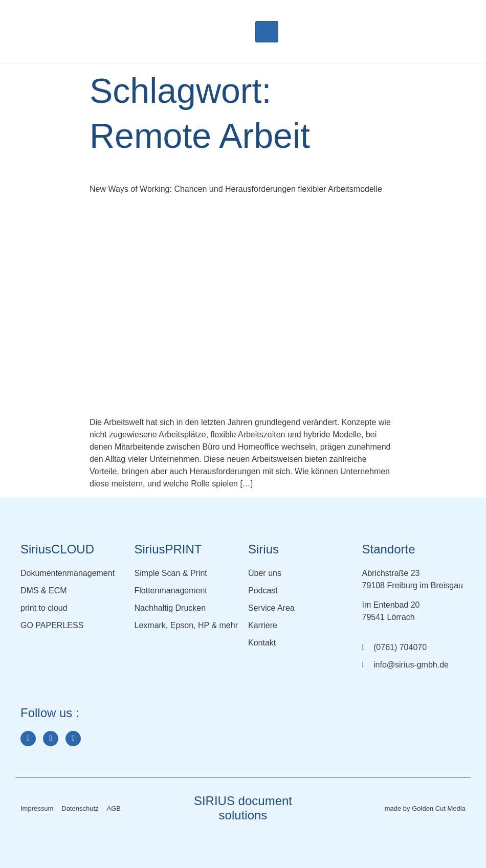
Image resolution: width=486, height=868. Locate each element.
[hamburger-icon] (267, 32)
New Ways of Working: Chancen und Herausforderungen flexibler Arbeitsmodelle (236, 189)
